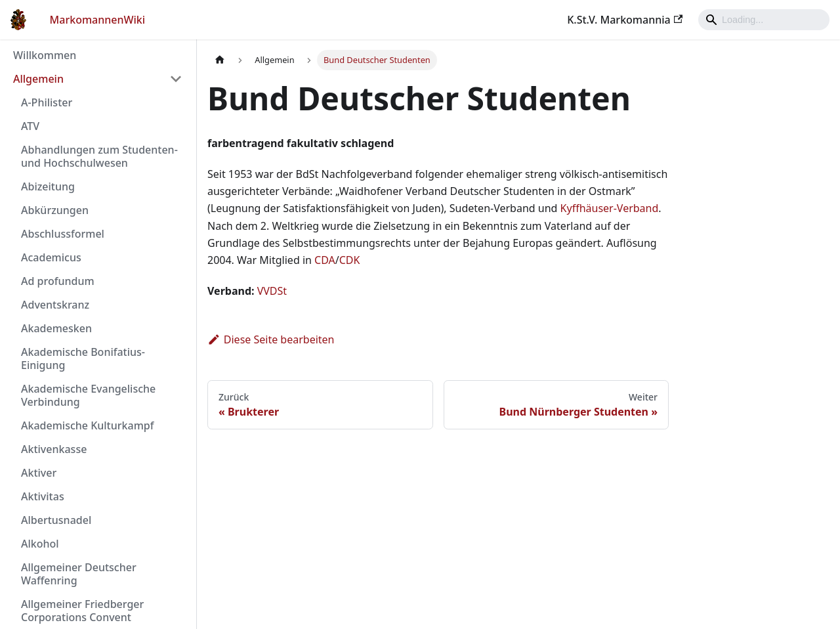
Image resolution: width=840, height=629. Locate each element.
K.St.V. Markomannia (625, 20)
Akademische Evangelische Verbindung (88, 395)
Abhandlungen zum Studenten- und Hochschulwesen (99, 156)
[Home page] (220, 60)
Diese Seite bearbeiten (271, 339)
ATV (30, 126)
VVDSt (272, 291)
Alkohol (40, 544)
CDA (325, 260)
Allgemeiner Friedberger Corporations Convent (82, 611)
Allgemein (38, 79)
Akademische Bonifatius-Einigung (83, 358)
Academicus (51, 257)
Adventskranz (55, 305)
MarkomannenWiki (98, 20)
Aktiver (39, 473)
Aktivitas (43, 496)
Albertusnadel (56, 520)
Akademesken (56, 328)
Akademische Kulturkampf (87, 425)
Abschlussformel (63, 234)
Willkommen (45, 55)
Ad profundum (58, 281)
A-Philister (47, 102)
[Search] (764, 20)
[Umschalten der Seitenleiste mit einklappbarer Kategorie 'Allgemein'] (176, 79)
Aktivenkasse (54, 449)
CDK (350, 260)
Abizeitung (48, 186)
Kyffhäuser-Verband (610, 208)
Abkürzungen (55, 210)
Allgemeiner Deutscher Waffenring (79, 574)
